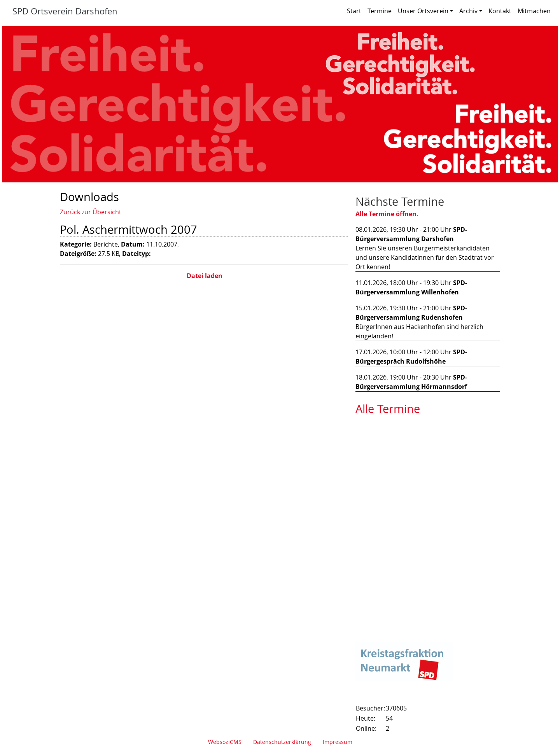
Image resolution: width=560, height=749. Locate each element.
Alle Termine (388, 409)
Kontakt (500, 11)
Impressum (338, 742)
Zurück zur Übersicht (91, 212)
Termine (380, 11)
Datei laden (204, 276)
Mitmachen (534, 11)
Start (354, 11)
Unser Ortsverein (425, 11)
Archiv (471, 11)
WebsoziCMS (225, 742)
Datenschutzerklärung (282, 742)
